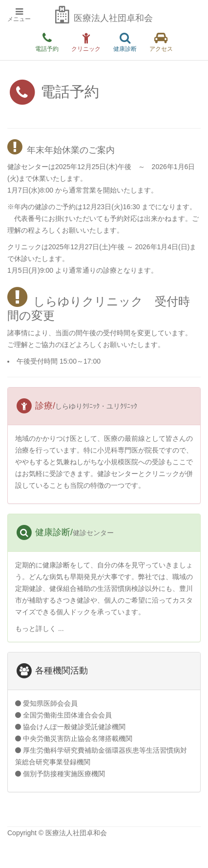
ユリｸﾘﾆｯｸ (122, 406)
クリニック (86, 42)
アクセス (161, 42)
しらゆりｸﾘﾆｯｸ (77, 406)
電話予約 (47, 42)
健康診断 (125, 42)
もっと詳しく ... (40, 629)
